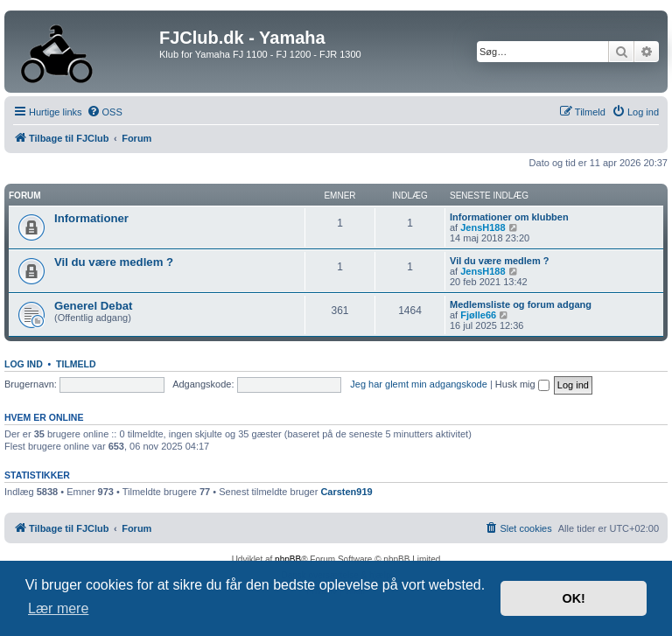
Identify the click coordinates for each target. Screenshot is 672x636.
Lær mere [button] (58, 608)
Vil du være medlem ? (114, 262)
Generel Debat (93, 306)
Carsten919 (346, 492)
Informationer (91, 218)
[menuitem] (105, 112)
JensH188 (483, 227)
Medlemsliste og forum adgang (521, 304)
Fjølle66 (478, 315)
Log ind (24, 364)
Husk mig (522, 384)
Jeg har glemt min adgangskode (419, 384)
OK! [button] (573, 598)
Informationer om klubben (509, 217)
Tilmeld (76, 364)
